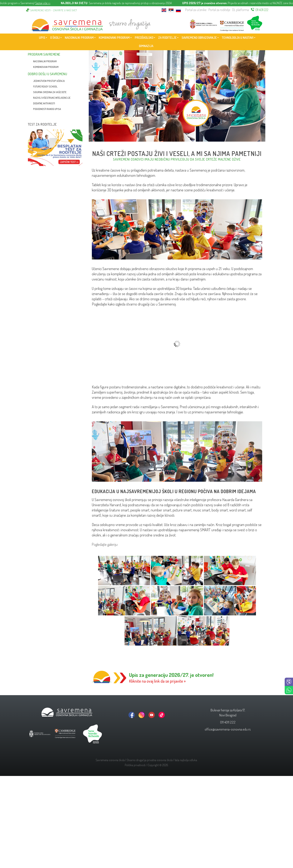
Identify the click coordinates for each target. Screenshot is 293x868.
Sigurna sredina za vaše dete (50, 92)
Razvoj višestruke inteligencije (52, 98)
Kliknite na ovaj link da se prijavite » (157, 681)
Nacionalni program (45, 61)
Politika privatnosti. (135, 765)
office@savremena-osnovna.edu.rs (228, 729)
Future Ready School (45, 87)
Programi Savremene (44, 54)
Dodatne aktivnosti (44, 103)
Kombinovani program (46, 67)
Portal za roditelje (219, 10)
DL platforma (241, 10)
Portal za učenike (196, 10)
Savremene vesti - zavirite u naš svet (54, 10)
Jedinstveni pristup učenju (49, 81)
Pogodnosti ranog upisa (47, 109)
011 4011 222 (262, 10)
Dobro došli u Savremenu (48, 74)
